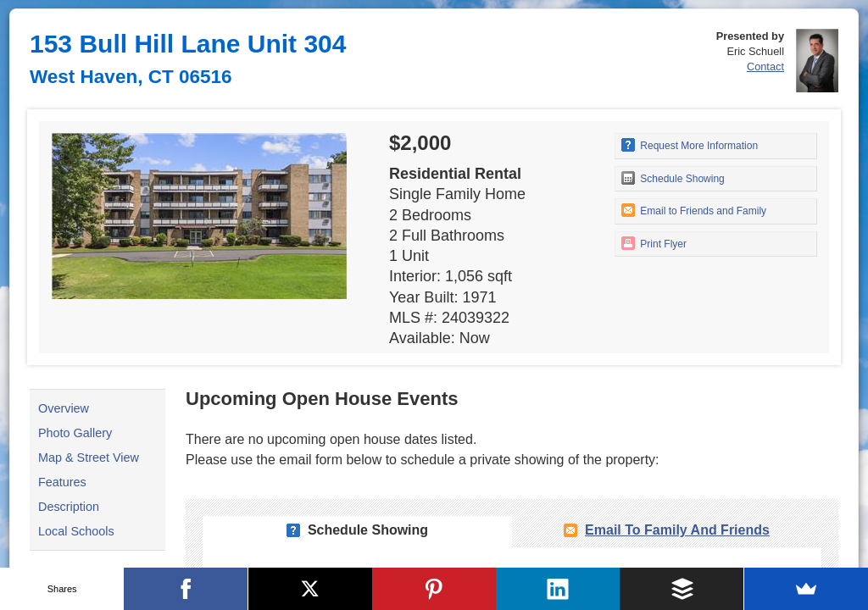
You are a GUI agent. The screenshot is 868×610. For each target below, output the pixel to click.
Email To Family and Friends (677, 530)
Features (62, 482)
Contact (765, 67)
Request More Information (690, 145)
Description (69, 507)
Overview (64, 408)
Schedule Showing (673, 178)
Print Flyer (654, 243)
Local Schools (76, 531)
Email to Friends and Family (694, 210)
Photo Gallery (75, 433)
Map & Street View (89, 457)
